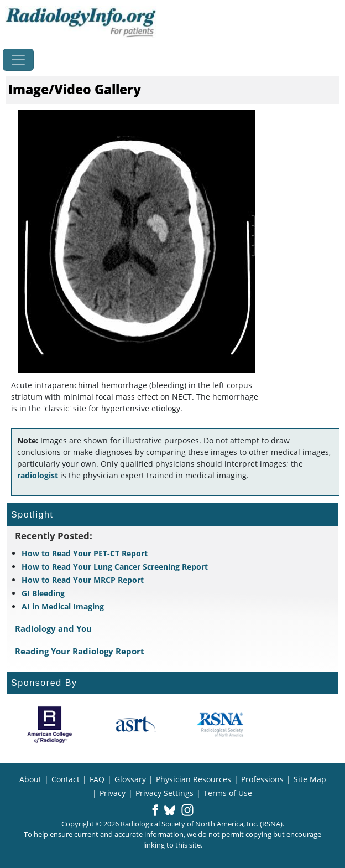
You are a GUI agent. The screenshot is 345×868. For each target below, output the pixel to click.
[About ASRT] (135, 725)
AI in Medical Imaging (63, 606)
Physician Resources (194, 779)
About (30, 779)
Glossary (130, 779)
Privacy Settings (164, 793)
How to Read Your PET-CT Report (85, 553)
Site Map (310, 779)
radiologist (38, 475)
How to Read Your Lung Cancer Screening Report (115, 567)
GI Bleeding (43, 593)
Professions (262, 779)
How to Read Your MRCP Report (83, 580)
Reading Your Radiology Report (80, 651)
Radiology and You (53, 628)
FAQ (97, 779)
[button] (155, 811)
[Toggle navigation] (18, 60)
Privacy (113, 793)
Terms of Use (228, 793)
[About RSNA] (221, 725)
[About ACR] (49, 725)
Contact (66, 779)
